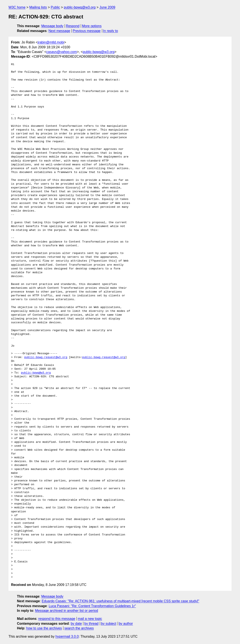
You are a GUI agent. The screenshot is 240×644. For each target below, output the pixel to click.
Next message (59, 31)
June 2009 (107, 7)
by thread (91, 624)
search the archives (79, 628)
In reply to (110, 31)
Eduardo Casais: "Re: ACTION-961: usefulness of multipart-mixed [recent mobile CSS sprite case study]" (121, 601)
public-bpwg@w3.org (80, 7)
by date (76, 624)
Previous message (87, 31)
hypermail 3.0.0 (67, 636)
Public (55, 7)
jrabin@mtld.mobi (51, 42)
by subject (109, 624)
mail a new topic (90, 619)
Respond (73, 26)
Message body (52, 26)
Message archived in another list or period (66, 611)
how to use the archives (44, 628)
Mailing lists (38, 7)
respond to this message (57, 619)
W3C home (17, 7)
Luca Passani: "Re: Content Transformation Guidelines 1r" (92, 606)
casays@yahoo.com (61, 52)
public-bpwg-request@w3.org (46, 357)
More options (92, 26)
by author (126, 624)
